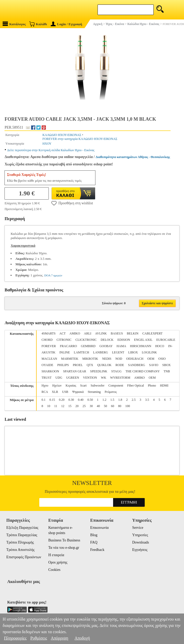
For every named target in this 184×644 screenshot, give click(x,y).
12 (63, 406)
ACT (62, 333)
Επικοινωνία (99, 528)
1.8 (120, 400)
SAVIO (154, 365)
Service (138, 528)
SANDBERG (137, 365)
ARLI (88, 333)
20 (77, 406)
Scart (83, 386)
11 (56, 406)
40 (98, 406)
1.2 (104, 400)
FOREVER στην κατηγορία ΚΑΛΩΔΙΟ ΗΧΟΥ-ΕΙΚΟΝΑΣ (80, 139)
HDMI (164, 386)
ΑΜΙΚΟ (139, 378)
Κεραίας (71, 386)
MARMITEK (70, 359)
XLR (55, 392)
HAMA (121, 346)
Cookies (54, 570)
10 (49, 406)
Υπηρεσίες (140, 535)
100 (128, 406)
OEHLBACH (135, 359)
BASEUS (117, 333)
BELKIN (133, 333)
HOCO (160, 346)
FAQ (94, 542)
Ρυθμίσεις (39, 638)
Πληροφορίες (15, 638)
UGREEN (73, 378)
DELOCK (107, 340)
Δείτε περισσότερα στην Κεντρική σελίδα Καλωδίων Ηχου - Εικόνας (51, 150)
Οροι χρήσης (58, 562)
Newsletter (92, 483)
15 (70, 406)
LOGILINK (149, 352)
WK (104, 378)
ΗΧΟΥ (47, 144)
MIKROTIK (90, 359)
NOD (119, 359)
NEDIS (107, 359)
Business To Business (64, 540)
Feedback (97, 550)
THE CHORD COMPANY (143, 371)
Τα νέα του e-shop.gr (64, 548)
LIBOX (133, 352)
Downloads (141, 542)
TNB (167, 371)
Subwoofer (98, 386)
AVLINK (101, 333)
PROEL (78, 365)
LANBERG (101, 352)
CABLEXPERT (152, 333)
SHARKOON (50, 371)
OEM (151, 359)
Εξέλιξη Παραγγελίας (22, 528)
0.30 (71, 400)
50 (105, 406)
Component (116, 386)
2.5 (134, 400)
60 (113, 406)
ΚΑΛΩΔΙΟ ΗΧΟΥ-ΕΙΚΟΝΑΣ (62, 135)
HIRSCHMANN (141, 346)
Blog (94, 535)
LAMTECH (81, 352)
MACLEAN (49, 359)
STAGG (116, 371)
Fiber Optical (135, 386)
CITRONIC (64, 340)
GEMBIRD (88, 346)
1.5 (112, 400)
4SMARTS (48, 333)
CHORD (47, 340)
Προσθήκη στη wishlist (72, 203)
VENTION (90, 378)
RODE (120, 365)
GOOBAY (106, 346)
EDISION (124, 340)
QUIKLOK (104, 365)
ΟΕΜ (152, 378)
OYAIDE (47, 365)
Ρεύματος (111, 392)
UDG (59, 378)
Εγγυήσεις (140, 550)
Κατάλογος (14, 24)
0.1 (43, 400)
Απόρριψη (59, 638)
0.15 (52, 400)
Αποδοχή (82, 638)
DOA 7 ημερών (53, 275)
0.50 (90, 400)
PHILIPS (63, 365)
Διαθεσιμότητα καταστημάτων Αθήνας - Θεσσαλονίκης (133, 157)
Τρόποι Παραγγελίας (22, 535)
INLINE (65, 352)
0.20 (62, 400)
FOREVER (49, 346)
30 (91, 406)
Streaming (94, 392)
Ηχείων (57, 386)
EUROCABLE (166, 340)
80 (120, 406)
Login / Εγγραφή (66, 24)
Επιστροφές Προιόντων (24, 557)
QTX (90, 365)
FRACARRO (68, 346)
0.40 (81, 400)
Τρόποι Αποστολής (20, 550)
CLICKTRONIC (86, 340)
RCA (45, 392)
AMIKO (75, 333)
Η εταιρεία (56, 555)
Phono (152, 386)
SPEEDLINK (99, 371)
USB (65, 392)
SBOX (167, 365)
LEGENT (118, 352)
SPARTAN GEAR (75, 371)
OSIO (162, 359)
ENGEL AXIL (143, 340)
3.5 (147, 400)
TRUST (46, 378)
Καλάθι (38, 24)
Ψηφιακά (78, 392)
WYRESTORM (120, 378)
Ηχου (45, 386)
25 (84, 406)
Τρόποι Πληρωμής (20, 542)
